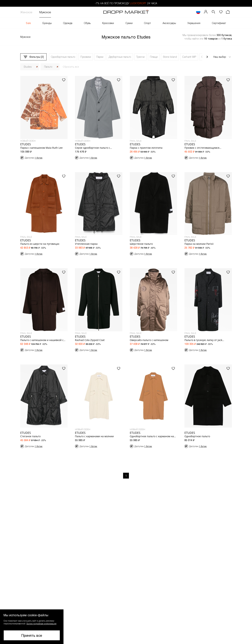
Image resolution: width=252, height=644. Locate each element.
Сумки (129, 23)
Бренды (47, 23)
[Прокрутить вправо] (207, 57)
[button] (213, 12)
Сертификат (219, 23)
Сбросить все (71, 67)
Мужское (45, 12)
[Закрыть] (37, 67)
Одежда (68, 23)
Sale (28, 23)
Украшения (194, 23)
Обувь (87, 23)
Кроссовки (108, 23)
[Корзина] (228, 12)
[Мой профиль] (206, 12)
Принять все (32, 635)
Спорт (148, 23)
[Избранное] (221, 12)
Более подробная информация (41, 624)
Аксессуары (169, 23)
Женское (26, 12)
